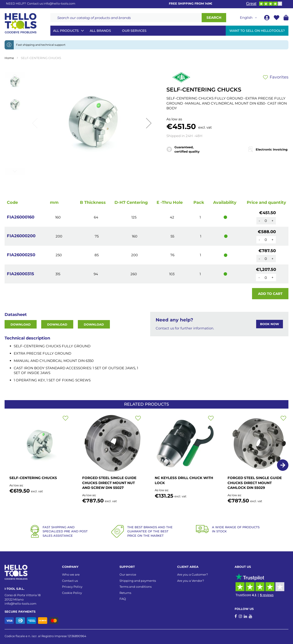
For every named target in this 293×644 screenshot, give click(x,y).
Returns (125, 593)
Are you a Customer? (193, 574)
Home (9, 58)
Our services (134, 31)
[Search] (214, 18)
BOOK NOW (270, 324)
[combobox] (126, 18)
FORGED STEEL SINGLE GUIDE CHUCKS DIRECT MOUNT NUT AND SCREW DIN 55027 (109, 483)
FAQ (123, 599)
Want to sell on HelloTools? (257, 31)
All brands (100, 31)
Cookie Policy (72, 593)
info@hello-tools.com (59, 3)
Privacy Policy (72, 587)
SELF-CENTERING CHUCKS (33, 478)
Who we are (71, 574)
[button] (249, 18)
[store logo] (21, 23)
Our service (128, 574)
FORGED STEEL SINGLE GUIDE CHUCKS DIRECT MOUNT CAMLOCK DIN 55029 (255, 483)
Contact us (70, 581)
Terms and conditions (136, 587)
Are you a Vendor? (191, 581)
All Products (66, 31)
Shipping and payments (138, 581)
